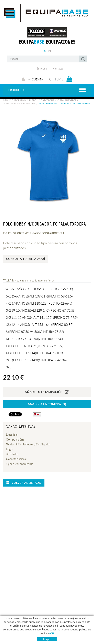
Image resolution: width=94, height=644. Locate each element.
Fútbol (33, 100)
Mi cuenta (32, 79)
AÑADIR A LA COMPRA (47, 404)
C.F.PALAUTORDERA (68, 100)
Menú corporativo (14, 100)
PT (50, 51)
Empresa (42, 69)
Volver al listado (24, 483)
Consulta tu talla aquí (25, 259)
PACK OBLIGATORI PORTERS (21, 104)
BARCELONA (48, 100)
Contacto (58, 69)
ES (44, 51)
